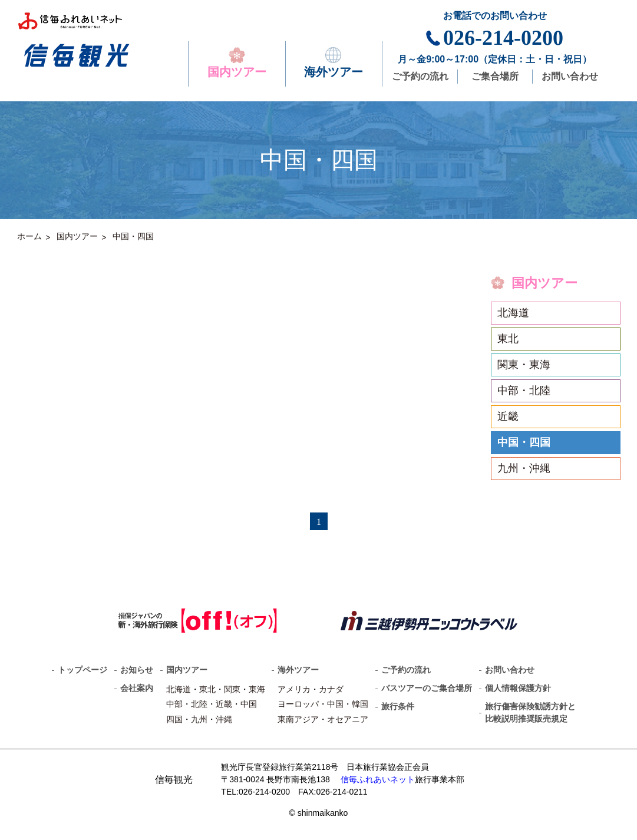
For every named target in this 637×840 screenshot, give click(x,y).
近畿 (508, 416)
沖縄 (224, 719)
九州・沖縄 (524, 468)
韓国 (360, 704)
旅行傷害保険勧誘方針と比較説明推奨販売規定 (530, 712)
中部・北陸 (524, 391)
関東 (232, 689)
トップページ (82, 670)
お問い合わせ (570, 76)
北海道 (513, 313)
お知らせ (137, 670)
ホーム (29, 236)
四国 (174, 719)
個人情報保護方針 (518, 688)
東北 (508, 339)
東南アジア (298, 719)
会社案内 (137, 688)
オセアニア (348, 719)
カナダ (331, 689)
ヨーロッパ (298, 704)
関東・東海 (524, 365)
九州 (199, 719)
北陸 (199, 704)
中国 (249, 704)
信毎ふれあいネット (378, 779)
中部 (174, 704)
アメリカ (294, 689)
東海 (257, 689)
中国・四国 (133, 236)
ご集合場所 (495, 76)
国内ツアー (237, 63)
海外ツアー (334, 63)
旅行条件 (398, 706)
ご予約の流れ (420, 76)
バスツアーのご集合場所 (427, 688)
